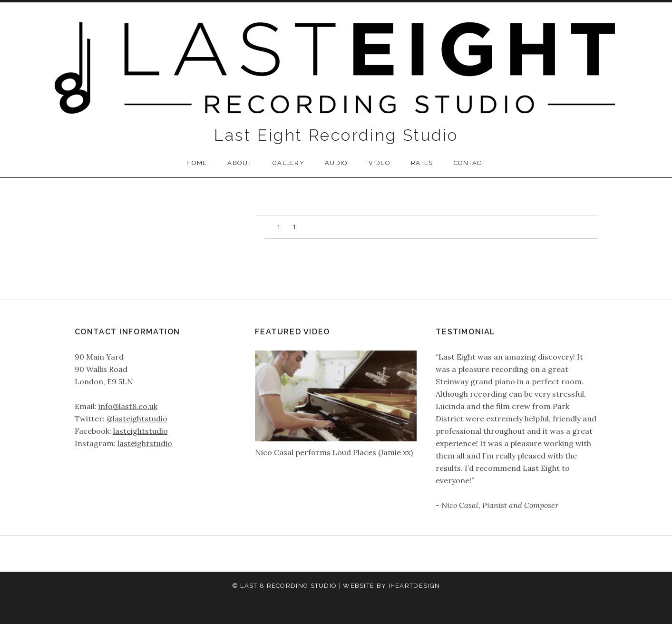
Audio (336, 163)
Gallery (288, 163)
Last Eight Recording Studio (336, 135)
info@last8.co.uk (128, 406)
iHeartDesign (414, 586)
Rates (422, 163)
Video (380, 163)
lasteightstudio (141, 431)
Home (197, 163)
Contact (470, 163)
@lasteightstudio (137, 419)
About (240, 163)
